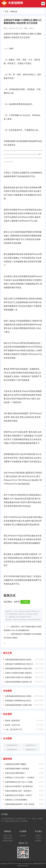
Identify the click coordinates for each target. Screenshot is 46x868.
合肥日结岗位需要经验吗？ (15, 773)
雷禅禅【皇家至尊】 (13, 721)
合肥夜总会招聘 (8, 841)
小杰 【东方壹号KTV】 (14, 729)
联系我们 (38, 836)
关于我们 (38, 831)
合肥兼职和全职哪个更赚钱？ (16, 764)
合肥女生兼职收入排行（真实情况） (19, 791)
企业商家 (23, 831)
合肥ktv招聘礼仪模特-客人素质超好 (18, 677)
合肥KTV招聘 (8, 836)
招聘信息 (14, 11)
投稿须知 (38, 841)
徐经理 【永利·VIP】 (13, 725)
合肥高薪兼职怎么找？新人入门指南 (19, 782)
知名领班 (23, 836)
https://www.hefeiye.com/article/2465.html (27, 620)
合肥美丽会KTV (31, 745)
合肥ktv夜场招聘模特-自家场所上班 (18, 682)
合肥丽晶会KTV (31, 750)
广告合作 (38, 838)
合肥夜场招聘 (8, 838)
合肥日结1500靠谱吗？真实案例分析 (19, 786)
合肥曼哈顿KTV (12, 750)
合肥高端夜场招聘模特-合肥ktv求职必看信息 (22, 668)
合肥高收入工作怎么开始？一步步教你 (20, 777)
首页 (7, 11)
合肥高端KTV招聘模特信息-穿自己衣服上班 (22, 664)
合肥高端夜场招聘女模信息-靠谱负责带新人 (22, 660)
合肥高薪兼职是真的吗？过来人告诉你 (20, 804)
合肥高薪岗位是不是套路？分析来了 (19, 795)
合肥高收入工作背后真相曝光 (16, 800)
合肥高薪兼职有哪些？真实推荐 (17, 769)
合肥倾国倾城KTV (12, 745)
